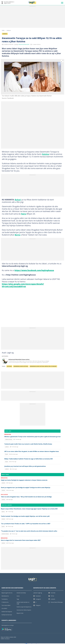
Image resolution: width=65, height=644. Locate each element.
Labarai (9, 31)
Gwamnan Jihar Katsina (21, 367)
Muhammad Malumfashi (24, 45)
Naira (24, 214)
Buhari (18, 200)
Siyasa (7, 455)
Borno (18, 235)
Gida (3, 31)
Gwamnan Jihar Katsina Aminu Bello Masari (43, 367)
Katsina (46, 155)
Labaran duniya (9, 440)
